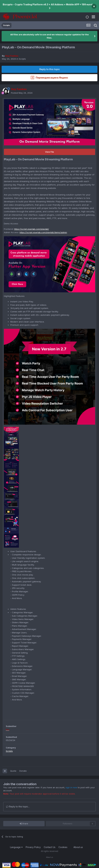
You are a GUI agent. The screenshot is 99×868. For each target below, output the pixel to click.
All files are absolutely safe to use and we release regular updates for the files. (49, 36)
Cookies (63, 847)
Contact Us (50, 847)
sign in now (71, 787)
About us (78, 847)
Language (16, 847)
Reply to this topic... (18, 807)
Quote (13, 771)
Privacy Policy (33, 847)
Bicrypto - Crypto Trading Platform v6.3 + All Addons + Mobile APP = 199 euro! (48, 4)
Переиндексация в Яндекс (49, 78)
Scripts (22, 59)
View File (49, 152)
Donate (23, 771)
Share (24, 824)
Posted (22, 93)
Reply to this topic (50, 69)
